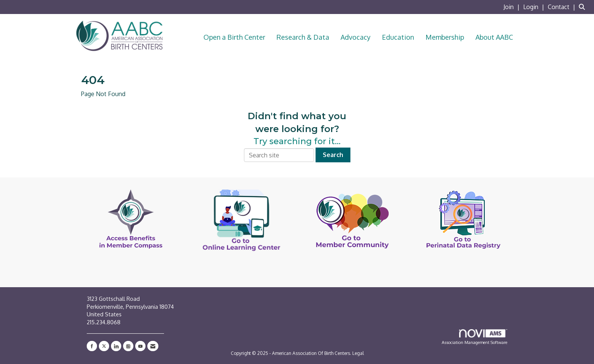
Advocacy (356, 37)
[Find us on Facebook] (92, 346)
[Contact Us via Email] (153, 346)
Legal (358, 353)
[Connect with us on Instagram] (128, 346)
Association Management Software (474, 337)
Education (398, 37)
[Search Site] (584, 7)
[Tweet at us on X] (104, 346)
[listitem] (513, 7)
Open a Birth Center (234, 37)
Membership (445, 37)
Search (333, 155)
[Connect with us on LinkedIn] (116, 346)
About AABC (494, 37)
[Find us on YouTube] (140, 346)
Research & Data (303, 37)
